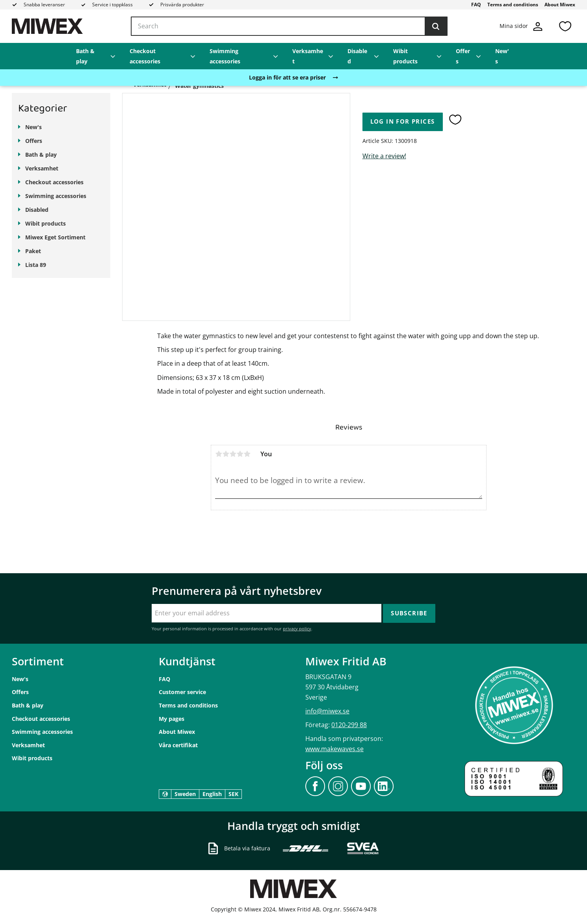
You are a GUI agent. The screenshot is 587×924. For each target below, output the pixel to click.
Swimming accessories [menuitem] (225, 56)
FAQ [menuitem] (476, 5)
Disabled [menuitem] (357, 56)
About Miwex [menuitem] (560, 5)
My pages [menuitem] (172, 719)
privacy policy (297, 629)
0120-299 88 (349, 725)
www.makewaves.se (334, 749)
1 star (219, 454)
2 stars (226, 454)
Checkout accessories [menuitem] (145, 56)
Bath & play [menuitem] (85, 56)
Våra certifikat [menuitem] (178, 745)
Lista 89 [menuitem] (36, 265)
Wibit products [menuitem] (405, 56)
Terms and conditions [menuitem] (513, 5)
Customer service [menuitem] (182, 692)
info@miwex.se (327, 711)
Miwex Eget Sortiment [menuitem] (55, 237)
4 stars (240, 454)
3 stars (233, 454)
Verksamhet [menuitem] (308, 56)
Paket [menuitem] (33, 251)
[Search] (436, 26)
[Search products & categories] (289, 26)
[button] (565, 26)
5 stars (247, 454)
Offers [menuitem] (463, 56)
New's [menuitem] (502, 56)
